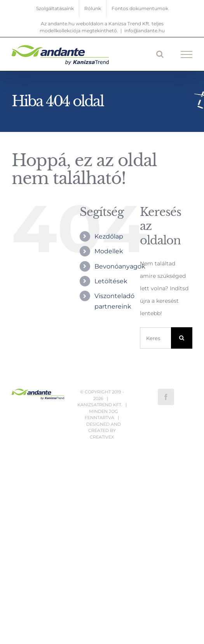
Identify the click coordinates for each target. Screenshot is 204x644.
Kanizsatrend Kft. (100, 405)
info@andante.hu (145, 31)
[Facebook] (166, 397)
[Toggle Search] (160, 54)
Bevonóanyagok (120, 266)
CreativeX (102, 437)
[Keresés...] (155, 338)
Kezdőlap (109, 236)
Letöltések (111, 281)
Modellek (109, 251)
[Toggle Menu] (187, 54)
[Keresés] (182, 338)
